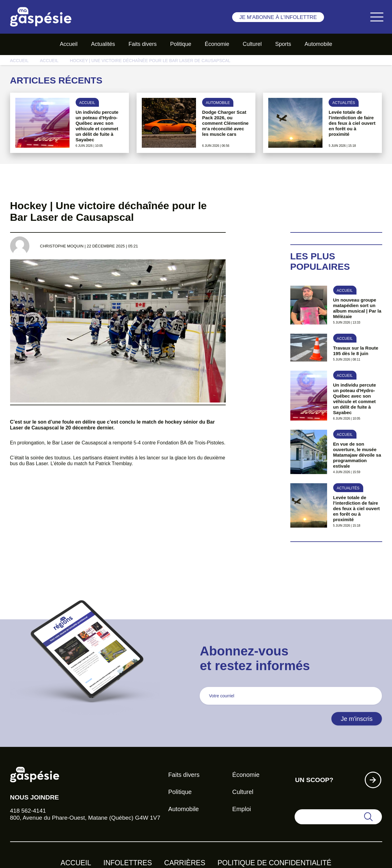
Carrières (185, 863)
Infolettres (128, 863)
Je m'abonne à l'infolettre (278, 17)
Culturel (252, 44)
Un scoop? (314, 780)
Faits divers (142, 44)
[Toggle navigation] (377, 17)
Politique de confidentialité (274, 863)
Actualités (103, 44)
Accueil (69, 44)
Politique (181, 44)
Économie (217, 44)
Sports (283, 44)
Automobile (318, 44)
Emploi (241, 809)
